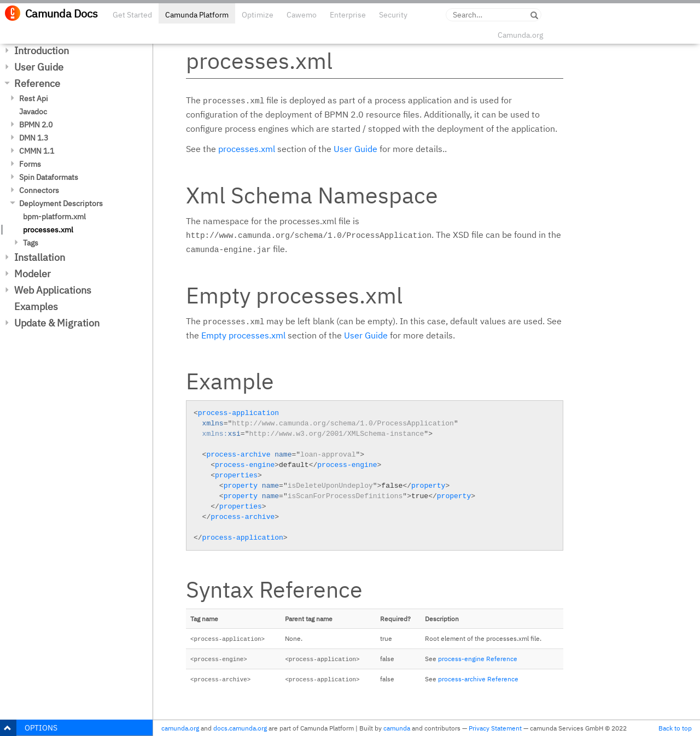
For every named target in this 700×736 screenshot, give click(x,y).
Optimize (258, 15)
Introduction (42, 51)
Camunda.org (520, 35)
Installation (40, 257)
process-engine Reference (478, 659)
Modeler (33, 274)
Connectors (39, 190)
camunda (397, 728)
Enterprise (348, 15)
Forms (30, 164)
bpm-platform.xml (54, 217)
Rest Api (34, 98)
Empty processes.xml (243, 335)
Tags (31, 243)
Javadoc (33, 112)
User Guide (39, 67)
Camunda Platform (197, 15)
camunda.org (180, 728)
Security (393, 15)
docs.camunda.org (240, 728)
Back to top (675, 728)
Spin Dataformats (49, 177)
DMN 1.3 (34, 138)
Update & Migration (57, 323)
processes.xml (48, 230)
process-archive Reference (478, 679)
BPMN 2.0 (36, 125)
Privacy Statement (495, 728)
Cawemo (302, 15)
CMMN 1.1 (37, 151)
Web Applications (53, 290)
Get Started (132, 15)
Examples (36, 306)
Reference (37, 83)
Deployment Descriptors (61, 203)
